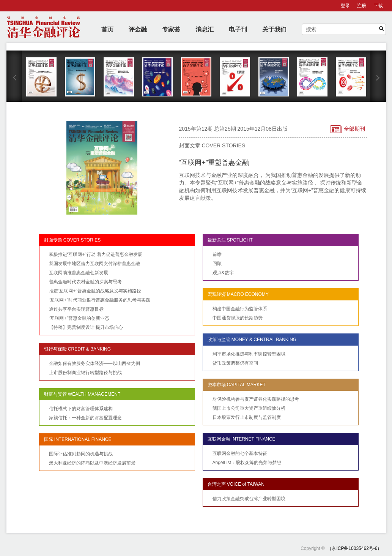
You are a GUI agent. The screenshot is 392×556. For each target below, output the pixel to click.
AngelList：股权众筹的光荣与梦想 (247, 463)
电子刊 (238, 29)
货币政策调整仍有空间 (235, 363)
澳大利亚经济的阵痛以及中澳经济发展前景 (92, 463)
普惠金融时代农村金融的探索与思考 (85, 282)
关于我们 (274, 29)
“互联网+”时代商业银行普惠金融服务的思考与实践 (100, 300)
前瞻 (217, 254)
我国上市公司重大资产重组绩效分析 (249, 408)
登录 (345, 6)
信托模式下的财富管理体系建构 (81, 409)
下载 (378, 6)
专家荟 (171, 29)
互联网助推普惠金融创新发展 (79, 273)
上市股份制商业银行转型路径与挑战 (85, 373)
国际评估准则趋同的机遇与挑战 (81, 454)
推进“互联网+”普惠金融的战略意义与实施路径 (95, 291)
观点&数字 (223, 273)
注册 (362, 6)
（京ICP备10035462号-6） (354, 548)
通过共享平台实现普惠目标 (76, 309)
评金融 (138, 29)
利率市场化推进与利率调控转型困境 (249, 354)
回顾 (217, 264)
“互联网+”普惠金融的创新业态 (79, 318)
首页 (107, 29)
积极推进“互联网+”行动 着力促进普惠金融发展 (96, 254)
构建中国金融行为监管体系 (240, 309)
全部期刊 (348, 129)
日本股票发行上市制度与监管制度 (247, 417)
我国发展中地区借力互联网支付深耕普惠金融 (94, 264)
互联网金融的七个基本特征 (240, 453)
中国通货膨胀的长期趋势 (238, 318)
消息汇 (205, 29)
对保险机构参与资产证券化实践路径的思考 (256, 399)
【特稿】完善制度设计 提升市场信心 (86, 327)
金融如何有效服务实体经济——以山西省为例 (94, 363)
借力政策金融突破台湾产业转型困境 (249, 499)
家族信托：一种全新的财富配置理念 (85, 418)
